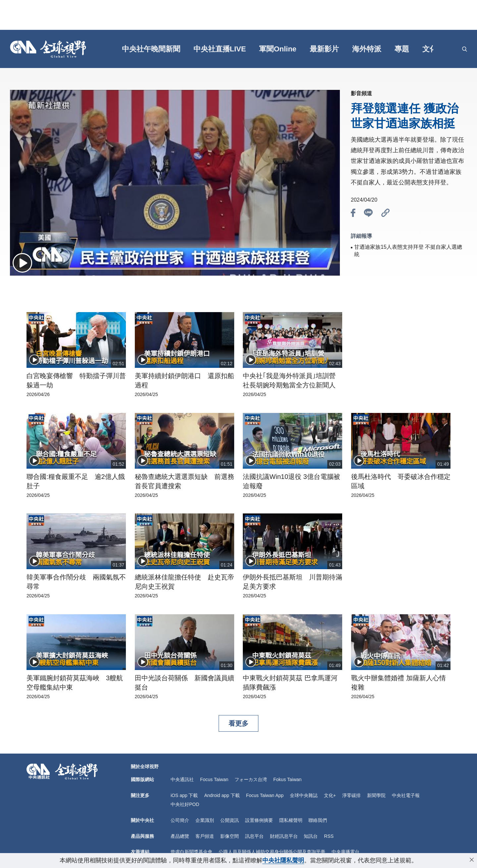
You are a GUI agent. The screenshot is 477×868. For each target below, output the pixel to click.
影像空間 (230, 836)
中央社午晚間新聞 (151, 49)
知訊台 (311, 836)
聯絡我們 (318, 820)
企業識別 (205, 820)
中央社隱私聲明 (283, 860)
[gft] (96, 49)
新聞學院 (376, 795)
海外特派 (367, 49)
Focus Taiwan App (265, 795)
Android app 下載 (222, 795)
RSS (329, 836)
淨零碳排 (351, 795)
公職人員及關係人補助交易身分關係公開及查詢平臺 (272, 852)
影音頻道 (361, 93)
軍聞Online (278, 49)
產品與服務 (142, 836)
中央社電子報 (406, 795)
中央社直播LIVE (220, 49)
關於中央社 (142, 820)
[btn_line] (368, 214)
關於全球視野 (145, 767)
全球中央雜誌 (304, 795)
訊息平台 (254, 836)
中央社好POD (185, 804)
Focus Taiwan (214, 779)
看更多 (238, 723)
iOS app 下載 (184, 795)
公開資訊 (230, 820)
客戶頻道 (205, 836)
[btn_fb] (353, 214)
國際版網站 (142, 779)
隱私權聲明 (291, 820)
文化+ (432, 49)
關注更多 (140, 795)
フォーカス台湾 (251, 779)
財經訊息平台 (284, 836)
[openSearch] (465, 49)
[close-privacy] (472, 860)
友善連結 (140, 852)
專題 (402, 49)
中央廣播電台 (345, 852)
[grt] (452, 49)
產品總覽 (180, 836)
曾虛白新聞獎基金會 (191, 852)
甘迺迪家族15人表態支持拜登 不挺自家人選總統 (408, 251)
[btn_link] (386, 214)
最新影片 (324, 49)
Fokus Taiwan (287, 779)
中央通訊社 (182, 779)
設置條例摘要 (259, 820)
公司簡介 (180, 820)
